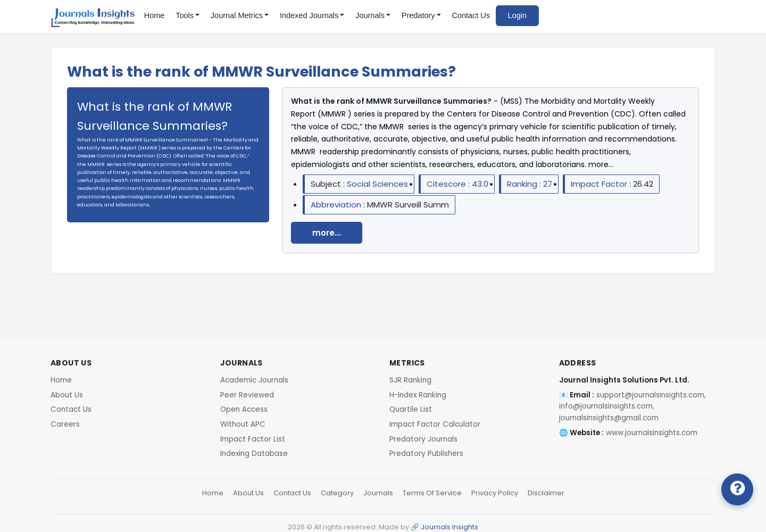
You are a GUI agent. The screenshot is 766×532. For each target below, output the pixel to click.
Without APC (243, 424)
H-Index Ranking (418, 395)
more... (327, 233)
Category (337, 493)
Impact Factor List (253, 439)
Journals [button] (370, 15)
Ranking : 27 (530, 184)
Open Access (244, 409)
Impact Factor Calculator (435, 424)
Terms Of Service (432, 493)
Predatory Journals (423, 439)
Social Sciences (377, 184)
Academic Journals (254, 380)
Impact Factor (600, 184)
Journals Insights (449, 527)
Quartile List (411, 409)
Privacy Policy (495, 493)
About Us (67, 395)
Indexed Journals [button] (309, 15)
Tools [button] (185, 15)
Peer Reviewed (247, 395)
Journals (378, 493)
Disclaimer (546, 493)
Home (155, 15)
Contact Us (471, 15)
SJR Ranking (410, 380)
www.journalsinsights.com (652, 433)
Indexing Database (254, 454)
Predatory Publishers (426, 454)
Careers (65, 424)
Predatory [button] (418, 15)
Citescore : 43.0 (457, 184)
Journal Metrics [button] (237, 15)
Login (517, 15)
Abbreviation (337, 205)
